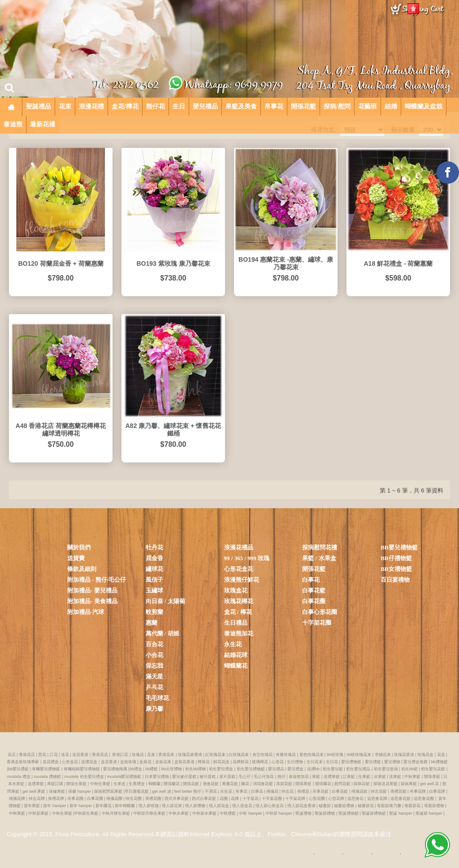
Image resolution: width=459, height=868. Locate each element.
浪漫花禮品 (239, 547)
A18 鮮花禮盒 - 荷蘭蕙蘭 (398, 263)
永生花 (233, 644)
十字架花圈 (317, 623)
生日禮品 (236, 623)
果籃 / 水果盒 (319, 558)
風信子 (154, 580)
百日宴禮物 (395, 580)
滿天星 (154, 676)
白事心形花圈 (320, 612)
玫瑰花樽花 (239, 601)
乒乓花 (154, 687)
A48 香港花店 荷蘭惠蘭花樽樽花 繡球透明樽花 (61, 430)
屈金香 (154, 558)
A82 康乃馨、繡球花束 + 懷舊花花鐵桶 (173, 430)
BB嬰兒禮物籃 (399, 547)
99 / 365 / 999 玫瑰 (247, 558)
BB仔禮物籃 (396, 558)
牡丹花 (154, 547)
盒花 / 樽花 (238, 612)
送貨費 (76, 558)
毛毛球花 (157, 698)
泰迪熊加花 (239, 633)
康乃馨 (154, 709)
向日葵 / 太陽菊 (165, 601)
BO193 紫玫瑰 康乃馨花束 (173, 263)
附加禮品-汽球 (86, 612)
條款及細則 (82, 569)
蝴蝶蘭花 (236, 666)
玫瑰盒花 (236, 590)
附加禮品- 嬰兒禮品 (92, 590)
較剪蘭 (154, 612)
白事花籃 (314, 590)
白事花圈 (314, 601)
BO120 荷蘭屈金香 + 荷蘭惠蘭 (61, 263)
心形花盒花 (239, 569)
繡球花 (154, 569)
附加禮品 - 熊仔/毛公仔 (97, 580)
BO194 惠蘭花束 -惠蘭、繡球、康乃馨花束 (286, 263)
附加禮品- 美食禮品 (92, 601)
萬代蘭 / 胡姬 (162, 633)
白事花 (311, 580)
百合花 (154, 644)
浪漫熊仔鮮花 (242, 580)
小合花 (154, 655)
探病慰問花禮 (320, 547)
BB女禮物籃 (396, 569)
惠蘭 (152, 623)
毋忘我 (154, 666)
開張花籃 (314, 569)
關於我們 (79, 547)
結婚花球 (236, 655)
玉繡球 (154, 590)
